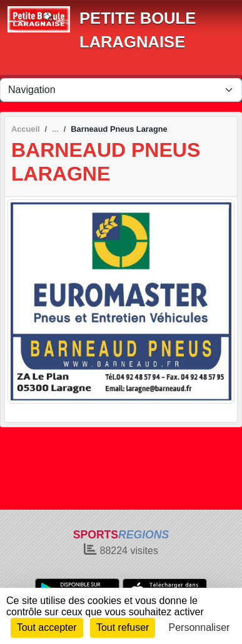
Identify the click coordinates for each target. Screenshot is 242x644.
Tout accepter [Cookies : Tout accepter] (47, 627)
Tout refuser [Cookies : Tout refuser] (123, 627)
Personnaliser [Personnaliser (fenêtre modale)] (199, 627)
